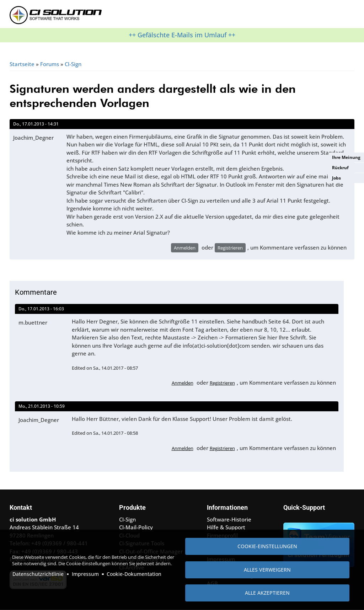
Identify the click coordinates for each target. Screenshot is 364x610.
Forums (50, 64)
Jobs (336, 178)
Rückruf (340, 168)
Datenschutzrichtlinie (38, 574)
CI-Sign (73, 64)
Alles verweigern (267, 570)
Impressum (85, 574)
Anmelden (185, 248)
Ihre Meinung (346, 157)
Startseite (22, 64)
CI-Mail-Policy (136, 527)
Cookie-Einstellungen (267, 546)
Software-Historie (229, 519)
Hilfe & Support (226, 527)
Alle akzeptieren (267, 593)
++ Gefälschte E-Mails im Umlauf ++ (182, 35)
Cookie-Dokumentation (134, 574)
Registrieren (230, 248)
